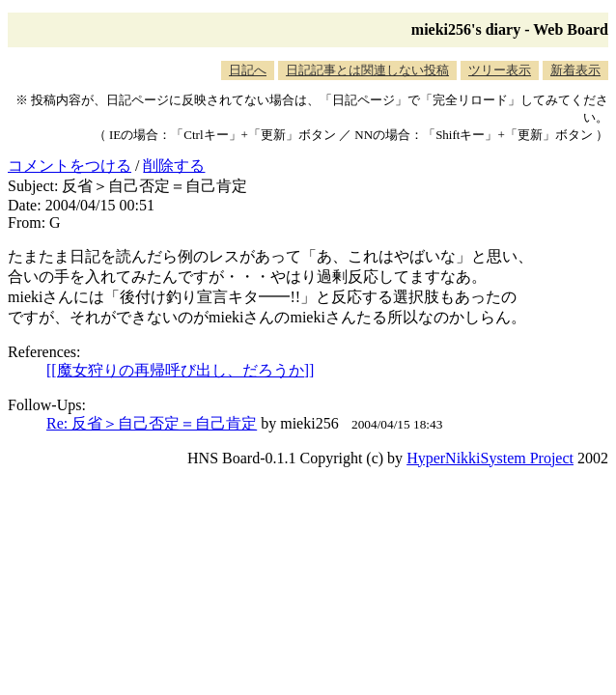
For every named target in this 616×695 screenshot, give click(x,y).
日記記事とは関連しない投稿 (367, 70)
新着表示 (575, 70)
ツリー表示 (500, 70)
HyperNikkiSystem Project (490, 458)
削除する (174, 166)
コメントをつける (70, 166)
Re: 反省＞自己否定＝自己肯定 (152, 423)
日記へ (248, 70)
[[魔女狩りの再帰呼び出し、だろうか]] (180, 370)
